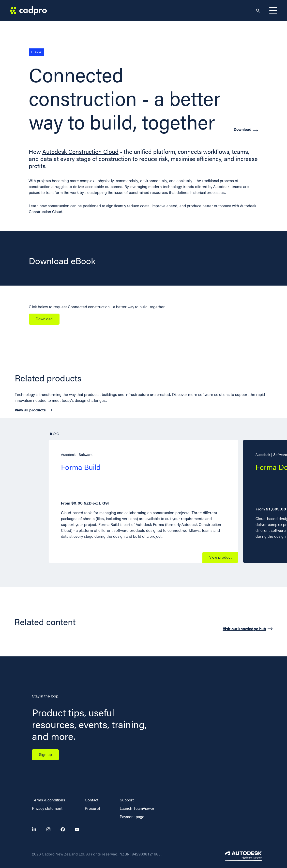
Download (243, 130)
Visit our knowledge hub (244, 629)
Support (127, 800)
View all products (30, 410)
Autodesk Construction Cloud (80, 152)
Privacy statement (47, 809)
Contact (92, 800)
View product (220, 557)
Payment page (132, 817)
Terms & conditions (49, 800)
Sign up (45, 755)
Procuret (92, 809)
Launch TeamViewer (137, 809)
